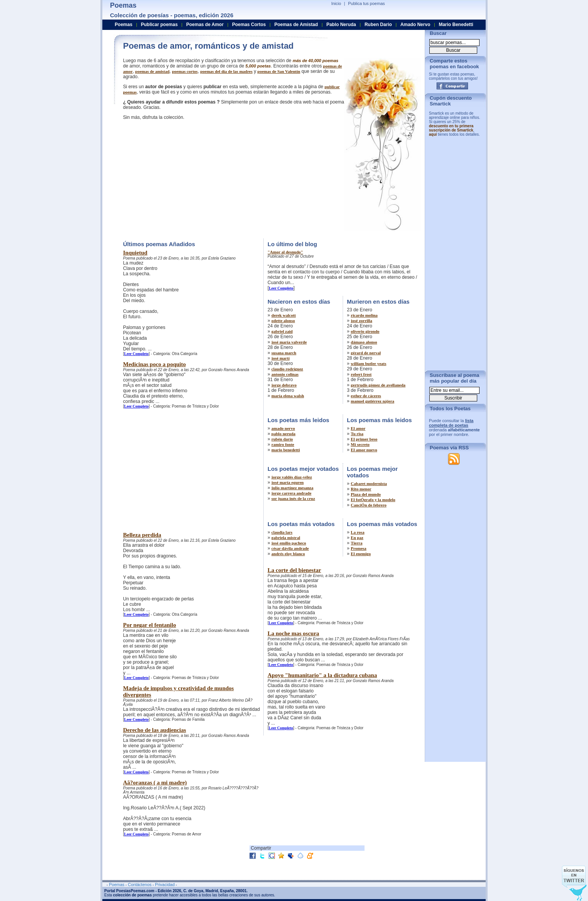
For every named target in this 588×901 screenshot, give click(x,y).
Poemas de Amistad (296, 25)
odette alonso (283, 321)
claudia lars (282, 532)
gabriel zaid (282, 331)
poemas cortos (185, 71)
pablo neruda (283, 434)
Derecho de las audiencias (154, 730)
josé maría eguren (287, 482)
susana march (284, 353)
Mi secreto (360, 444)
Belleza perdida (142, 535)
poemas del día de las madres (226, 71)
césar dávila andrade (290, 548)
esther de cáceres (366, 396)
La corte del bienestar (294, 570)
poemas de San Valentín (279, 71)
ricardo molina (364, 315)
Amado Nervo (415, 25)
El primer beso (364, 439)
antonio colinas (285, 374)
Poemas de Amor (205, 25)
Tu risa (357, 434)
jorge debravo (284, 385)
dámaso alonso (364, 342)
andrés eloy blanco (288, 554)
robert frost (361, 374)
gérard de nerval (366, 353)
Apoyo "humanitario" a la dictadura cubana (322, 675)
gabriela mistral (286, 538)
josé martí (280, 358)
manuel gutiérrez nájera (372, 401)
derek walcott (284, 315)
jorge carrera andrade (291, 493)
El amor (358, 428)
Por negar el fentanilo (149, 625)
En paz (357, 538)
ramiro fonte (283, 444)
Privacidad (165, 885)
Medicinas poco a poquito (154, 364)
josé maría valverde (289, 342)
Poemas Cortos (249, 25)
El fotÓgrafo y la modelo (373, 500)
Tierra (356, 543)
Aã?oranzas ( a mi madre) (155, 783)
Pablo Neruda (341, 25)
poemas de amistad (152, 71)
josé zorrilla (361, 321)
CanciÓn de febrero (369, 505)
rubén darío (282, 439)
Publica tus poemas (366, 3)
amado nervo (283, 428)
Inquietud (135, 253)
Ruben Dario (378, 25)
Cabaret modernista (369, 483)
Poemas (123, 25)
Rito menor (361, 489)
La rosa (358, 532)
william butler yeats (369, 363)
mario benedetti (286, 450)
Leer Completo (136, 354)
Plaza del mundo (366, 494)
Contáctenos (140, 885)
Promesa (359, 548)
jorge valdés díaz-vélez (292, 477)
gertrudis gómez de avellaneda (378, 385)
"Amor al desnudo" (285, 252)
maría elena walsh (288, 396)
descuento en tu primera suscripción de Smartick (451, 128)
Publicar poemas (159, 25)
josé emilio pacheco (289, 543)
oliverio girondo (365, 331)
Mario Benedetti (456, 25)
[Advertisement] (187, 178)
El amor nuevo (364, 450)
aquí (433, 134)
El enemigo (361, 554)
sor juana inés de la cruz (293, 498)
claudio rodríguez (287, 369)
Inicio (336, 3)
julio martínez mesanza (292, 488)
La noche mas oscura (293, 633)
